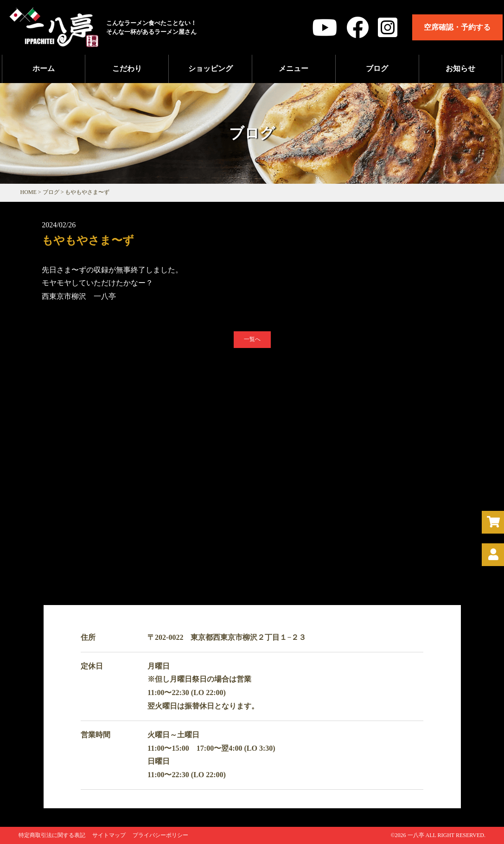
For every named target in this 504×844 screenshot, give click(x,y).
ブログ (377, 68)
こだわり (127, 68)
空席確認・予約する (457, 27)
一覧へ (252, 339)
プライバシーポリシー (160, 835)
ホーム (44, 68)
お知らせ (460, 68)
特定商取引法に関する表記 (52, 835)
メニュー (293, 68)
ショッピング (211, 68)
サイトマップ (109, 835)
